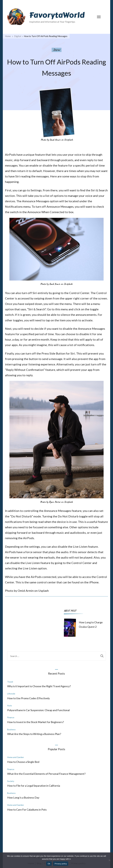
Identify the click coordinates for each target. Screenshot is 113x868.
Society (11, 781)
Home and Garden (16, 757)
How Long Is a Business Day (23, 798)
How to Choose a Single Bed (23, 762)
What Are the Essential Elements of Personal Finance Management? (46, 774)
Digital (57, 50)
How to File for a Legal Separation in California (34, 786)
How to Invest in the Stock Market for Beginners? (36, 722)
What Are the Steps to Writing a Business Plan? (34, 734)
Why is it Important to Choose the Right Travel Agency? (39, 686)
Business (11, 729)
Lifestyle (11, 694)
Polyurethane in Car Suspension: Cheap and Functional (38, 710)
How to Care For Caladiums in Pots (27, 810)
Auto (10, 705)
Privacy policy (61, 864)
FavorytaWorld (57, 15)
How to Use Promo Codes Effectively (28, 698)
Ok (49, 864)
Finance (11, 717)
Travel (10, 682)
